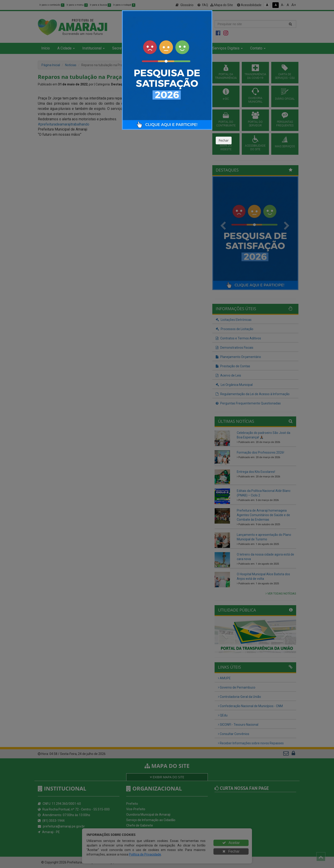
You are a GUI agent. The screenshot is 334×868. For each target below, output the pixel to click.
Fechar (224, 140)
